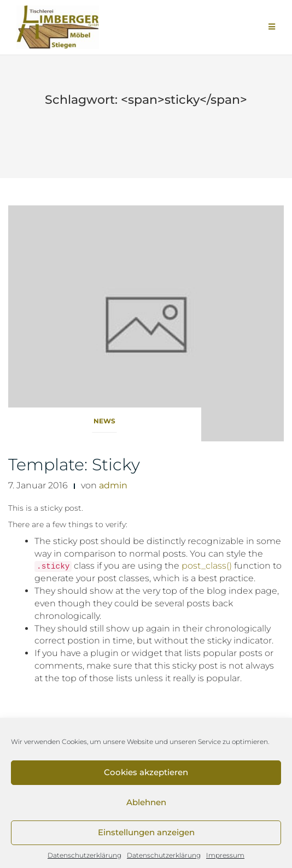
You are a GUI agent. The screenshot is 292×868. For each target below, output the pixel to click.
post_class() (207, 566)
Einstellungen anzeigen (146, 832)
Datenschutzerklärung (84, 855)
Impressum (225, 855)
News (104, 421)
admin (113, 485)
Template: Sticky (74, 465)
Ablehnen (146, 802)
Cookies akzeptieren (146, 772)
